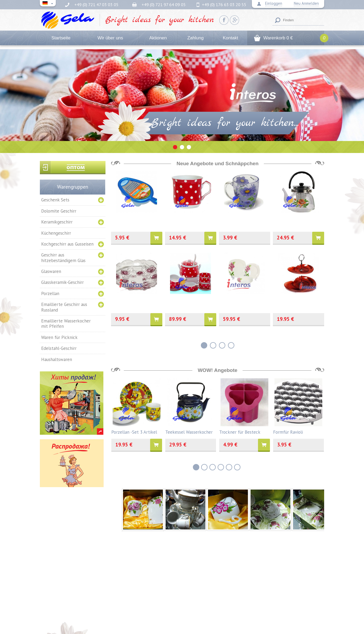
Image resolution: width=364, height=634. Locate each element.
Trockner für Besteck (240, 432)
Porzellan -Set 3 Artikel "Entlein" (134, 432)
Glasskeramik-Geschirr (62, 282)
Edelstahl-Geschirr (59, 348)
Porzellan (50, 293)
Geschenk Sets (55, 200)
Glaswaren (51, 271)
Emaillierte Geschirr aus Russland (64, 307)
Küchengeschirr (56, 233)
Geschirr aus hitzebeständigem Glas (63, 258)
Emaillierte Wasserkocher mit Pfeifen (66, 324)
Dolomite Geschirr (59, 211)
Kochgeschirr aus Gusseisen (67, 244)
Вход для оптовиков (73, 168)
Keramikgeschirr (57, 222)
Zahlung (195, 38)
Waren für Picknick (59, 337)
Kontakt (230, 38)
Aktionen (158, 38)
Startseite (61, 38)
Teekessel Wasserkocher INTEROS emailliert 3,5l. (189, 432)
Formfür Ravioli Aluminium (288, 432)
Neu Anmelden (306, 3)
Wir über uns (110, 38)
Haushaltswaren (57, 359)
